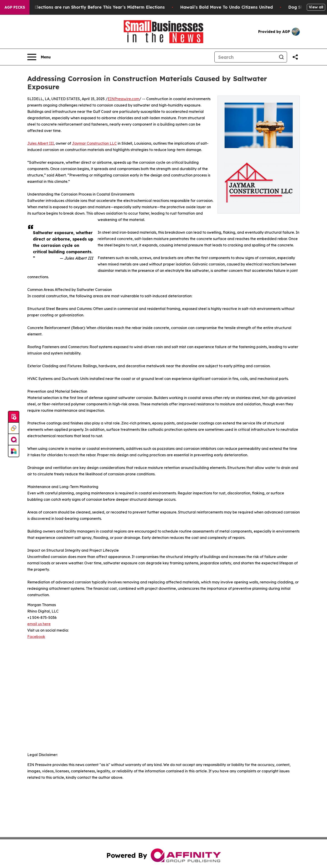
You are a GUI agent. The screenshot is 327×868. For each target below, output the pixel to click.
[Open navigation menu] (39, 57)
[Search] (245, 57)
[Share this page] (295, 57)
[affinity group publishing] (14, 440)
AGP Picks (15, 7)
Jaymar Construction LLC (94, 143)
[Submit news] (14, 417)
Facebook (36, 637)
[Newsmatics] (14, 451)
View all (316, 7)
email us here (39, 624)
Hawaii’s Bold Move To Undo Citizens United (235, 7)
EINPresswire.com (123, 99)
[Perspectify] (14, 428)
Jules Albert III (41, 143)
